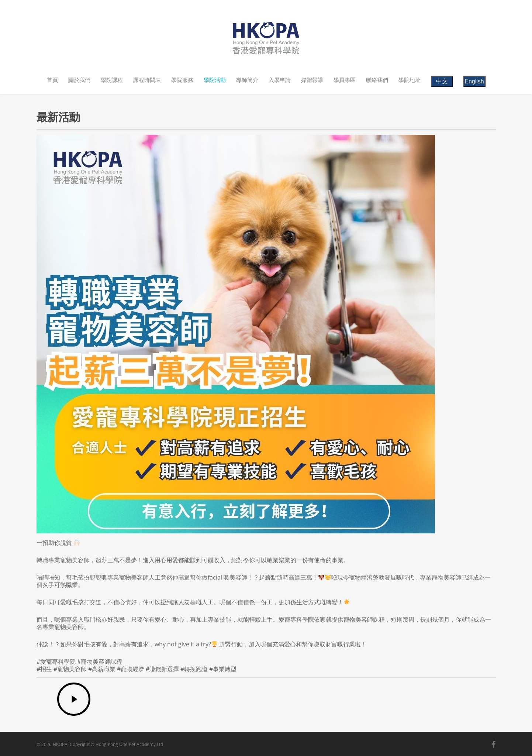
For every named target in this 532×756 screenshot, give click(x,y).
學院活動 (215, 80)
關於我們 (79, 80)
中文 (442, 81)
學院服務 (182, 80)
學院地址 (410, 80)
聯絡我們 (377, 80)
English (474, 81)
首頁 (52, 80)
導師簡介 (247, 80)
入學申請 (280, 80)
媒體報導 (312, 80)
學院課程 (112, 80)
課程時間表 (147, 80)
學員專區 (345, 80)
